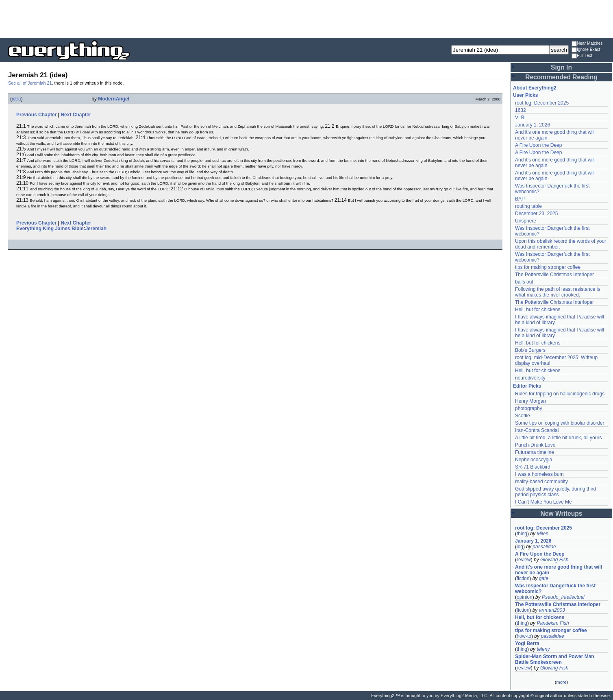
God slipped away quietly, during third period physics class (555, 492)
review (524, 560)
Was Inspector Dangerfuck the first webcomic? (555, 589)
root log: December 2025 (542, 103)
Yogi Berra (527, 643)
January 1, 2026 (533, 125)
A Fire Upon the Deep (538, 145)
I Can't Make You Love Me (543, 502)
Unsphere (526, 221)
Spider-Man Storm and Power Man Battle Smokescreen (555, 659)
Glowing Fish (554, 560)
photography (529, 408)
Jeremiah (96, 229)
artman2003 (552, 610)
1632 (521, 110)
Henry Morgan (530, 401)
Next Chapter (76, 115)
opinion (525, 597)
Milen (542, 534)
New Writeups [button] (562, 514)
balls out (524, 282)
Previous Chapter (36, 115)
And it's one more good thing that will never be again (559, 570)
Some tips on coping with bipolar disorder (560, 423)
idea (16, 99)
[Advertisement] (306, 18)
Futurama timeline (535, 452)
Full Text (582, 56)
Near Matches (587, 44)
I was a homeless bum (539, 474)
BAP (520, 199)
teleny (543, 649)
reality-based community (541, 482)
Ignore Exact (586, 50)
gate (544, 578)
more (561, 682)
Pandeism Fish (553, 623)
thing (522, 534)
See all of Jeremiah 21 (30, 83)
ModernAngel (114, 99)
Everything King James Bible (50, 229)
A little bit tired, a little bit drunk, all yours (558, 438)
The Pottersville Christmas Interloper (554, 275)
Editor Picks (527, 386)
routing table (528, 206)
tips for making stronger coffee (548, 267)
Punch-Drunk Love (535, 445)
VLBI (520, 118)
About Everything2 (535, 88)
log (520, 547)
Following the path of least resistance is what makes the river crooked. (558, 292)
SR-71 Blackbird (533, 467)
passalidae (544, 547)
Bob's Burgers (530, 350)
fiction (523, 578)
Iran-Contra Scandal (537, 430)
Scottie (523, 416)
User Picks (525, 95)
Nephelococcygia (534, 460)
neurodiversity (530, 378)
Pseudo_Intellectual (563, 597)
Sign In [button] (561, 67)
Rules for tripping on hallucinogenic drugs (560, 394)
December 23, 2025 (536, 214)
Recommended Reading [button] (561, 77)
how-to (524, 636)
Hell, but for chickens (538, 310)
